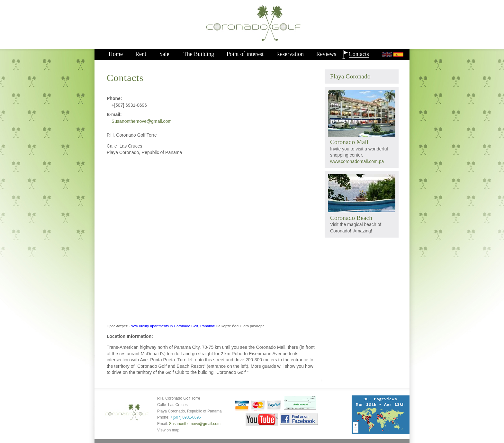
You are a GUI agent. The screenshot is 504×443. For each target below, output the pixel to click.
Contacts (359, 54)
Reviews (326, 54)
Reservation (290, 54)
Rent (141, 54)
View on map (168, 430)
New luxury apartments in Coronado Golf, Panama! (173, 326)
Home (116, 54)
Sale (164, 54)
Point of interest (245, 54)
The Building (199, 54)
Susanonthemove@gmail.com (142, 121)
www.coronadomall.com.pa (357, 161)
